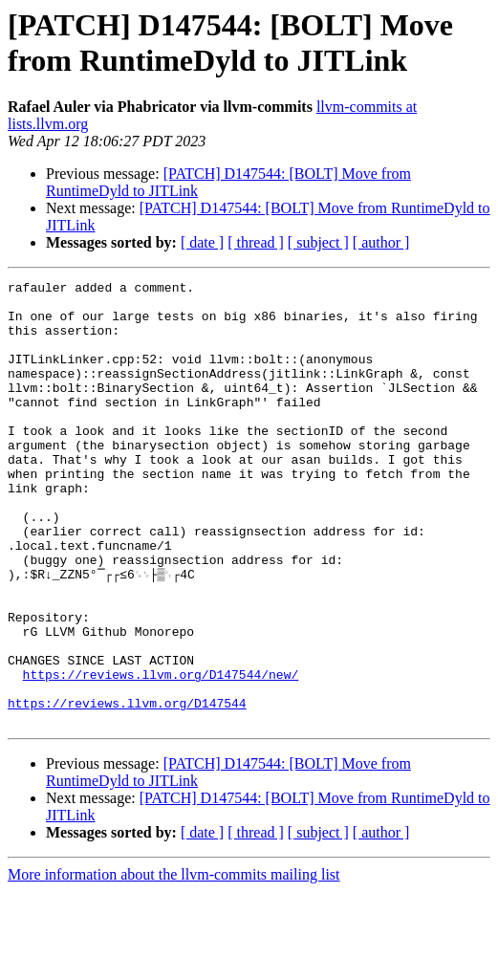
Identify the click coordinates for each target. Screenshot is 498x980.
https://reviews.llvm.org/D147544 (127, 789)
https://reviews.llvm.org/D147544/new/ (161, 754)
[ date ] (202, 242)
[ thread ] (256, 242)
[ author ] (381, 242)
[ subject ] (318, 242)
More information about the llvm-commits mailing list (174, 963)
